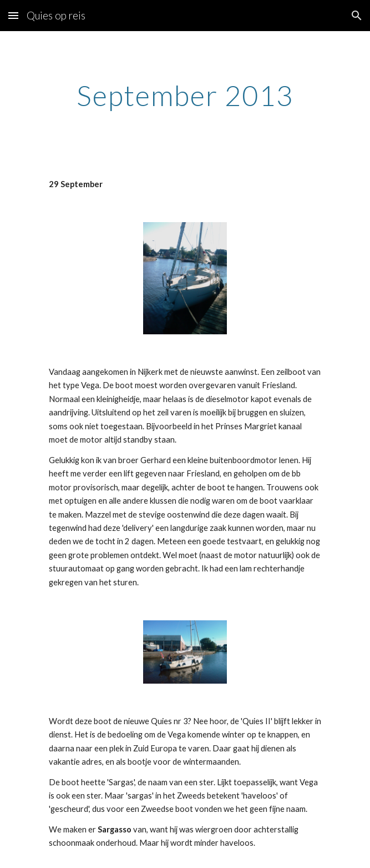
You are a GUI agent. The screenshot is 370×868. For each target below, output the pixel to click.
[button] (13, 15)
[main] (185, 96)
